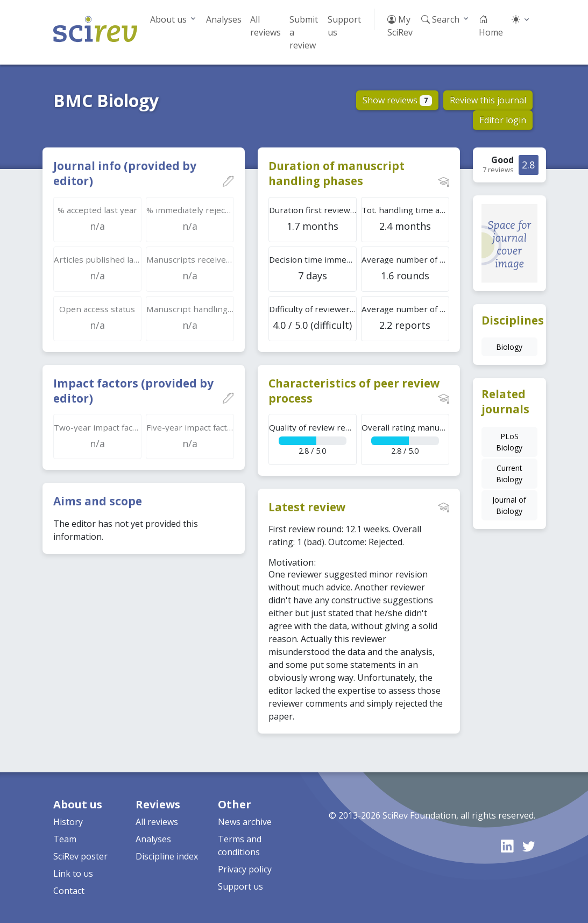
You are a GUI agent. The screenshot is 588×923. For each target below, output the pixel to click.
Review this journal (488, 100)
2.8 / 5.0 (313, 439)
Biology (509, 347)
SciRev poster (80, 856)
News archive (245, 822)
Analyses (224, 19)
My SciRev (400, 26)
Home (491, 26)
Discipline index (167, 856)
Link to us (73, 873)
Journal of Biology (509, 505)
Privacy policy (245, 869)
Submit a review (304, 32)
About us (168, 19)
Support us (344, 26)
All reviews (265, 26)
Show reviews (397, 100)
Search (440, 19)
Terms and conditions (240, 846)
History (68, 822)
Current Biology (509, 474)
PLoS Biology (509, 442)
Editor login (503, 120)
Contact (69, 891)
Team (65, 839)
